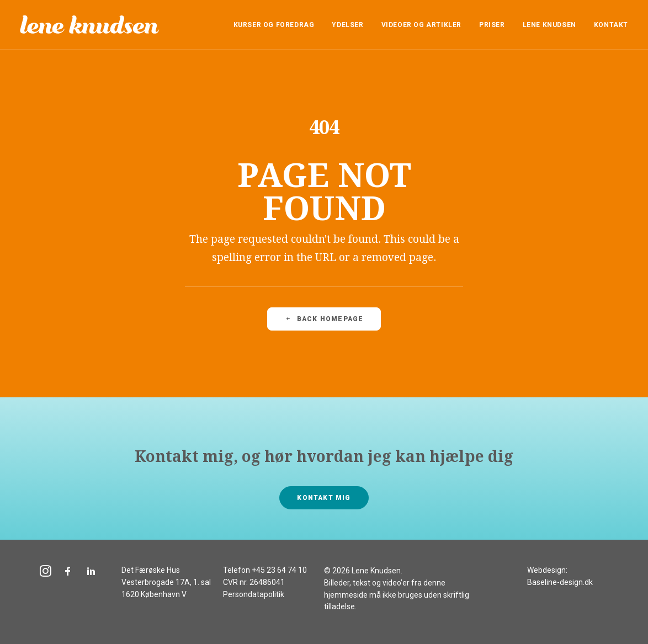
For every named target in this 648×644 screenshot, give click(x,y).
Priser (492, 25)
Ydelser (347, 25)
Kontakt (611, 25)
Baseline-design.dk (560, 582)
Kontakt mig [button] (324, 498)
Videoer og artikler (421, 25)
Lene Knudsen (549, 25)
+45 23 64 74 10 (279, 570)
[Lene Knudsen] (90, 25)
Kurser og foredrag (274, 25)
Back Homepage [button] (324, 319)
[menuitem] (278, 25)
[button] (46, 573)
